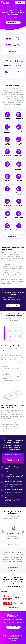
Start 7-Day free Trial (13, 306)
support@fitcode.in (13, 639)
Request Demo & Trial (13, 22)
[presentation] (3, 531)
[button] (9, 544)
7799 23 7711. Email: (16, 637)
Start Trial (20, 2)
